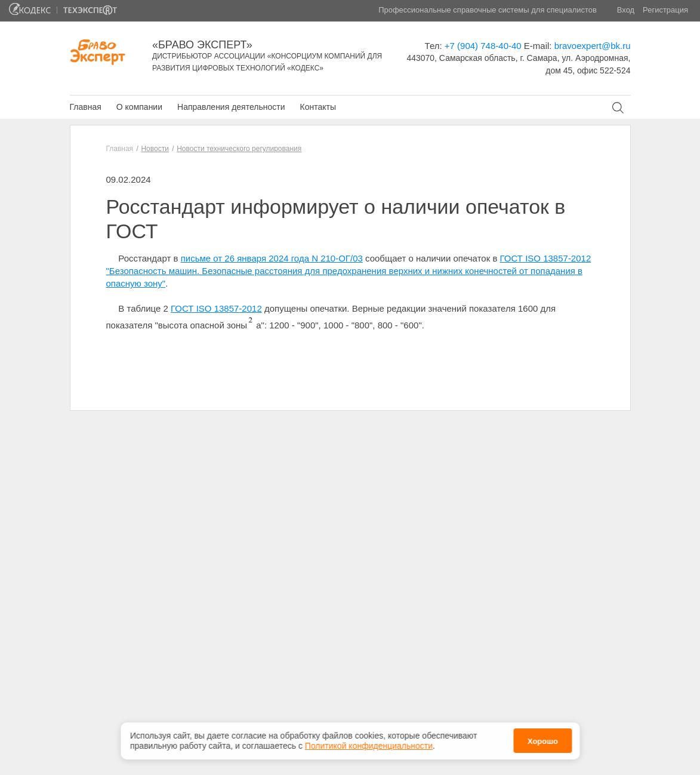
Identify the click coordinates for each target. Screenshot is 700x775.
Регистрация (665, 10)
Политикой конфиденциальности (369, 743)
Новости (155, 149)
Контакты (317, 107)
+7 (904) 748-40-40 (483, 46)
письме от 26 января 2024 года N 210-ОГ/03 (272, 258)
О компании (139, 107)
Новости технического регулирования (239, 149)
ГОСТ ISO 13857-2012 (216, 308)
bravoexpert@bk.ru (593, 46)
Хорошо (543, 739)
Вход (626, 10)
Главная (86, 107)
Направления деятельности (231, 107)
